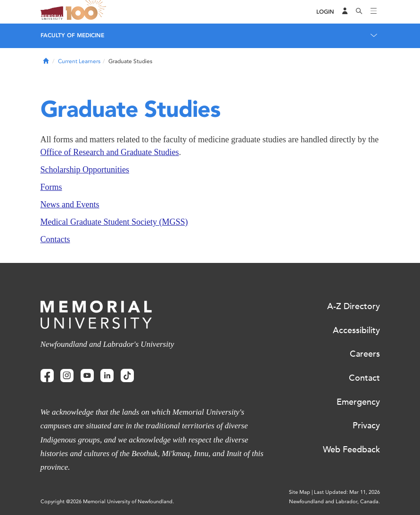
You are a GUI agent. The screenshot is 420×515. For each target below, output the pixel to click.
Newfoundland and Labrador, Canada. (334, 502)
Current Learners (79, 61)
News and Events (70, 204)
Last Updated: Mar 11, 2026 (347, 492)
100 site (88, 12)
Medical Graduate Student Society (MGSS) (114, 222)
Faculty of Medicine (72, 35)
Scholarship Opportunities (85, 170)
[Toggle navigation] (374, 12)
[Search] (359, 12)
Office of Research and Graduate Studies (110, 152)
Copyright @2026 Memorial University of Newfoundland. (107, 502)
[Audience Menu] (345, 12)
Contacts (55, 239)
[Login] (325, 12)
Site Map (300, 492)
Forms (51, 187)
